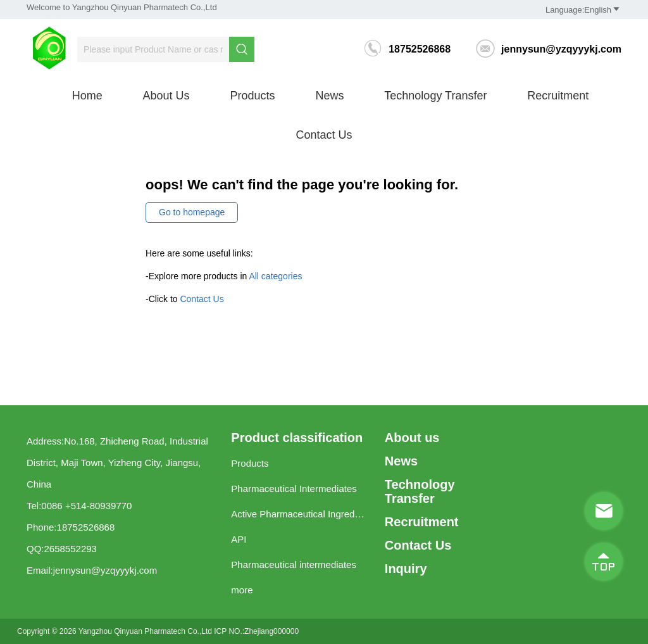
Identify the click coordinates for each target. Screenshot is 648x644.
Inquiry (406, 569)
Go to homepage (192, 212)
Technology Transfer (435, 96)
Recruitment (558, 96)
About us (166, 96)
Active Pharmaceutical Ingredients (298, 514)
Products (252, 96)
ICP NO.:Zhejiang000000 (256, 631)
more (242, 590)
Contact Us (324, 135)
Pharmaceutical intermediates (294, 565)
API (239, 539)
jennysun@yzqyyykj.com (549, 49)
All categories (275, 276)
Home (87, 96)
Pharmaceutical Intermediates (294, 489)
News (329, 96)
